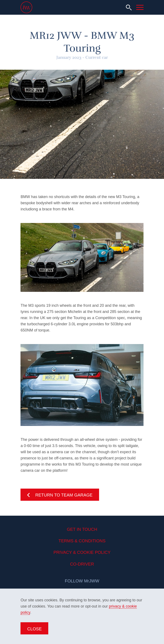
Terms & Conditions (82, 541)
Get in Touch (82, 529)
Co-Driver (82, 564)
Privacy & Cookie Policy (82, 552)
